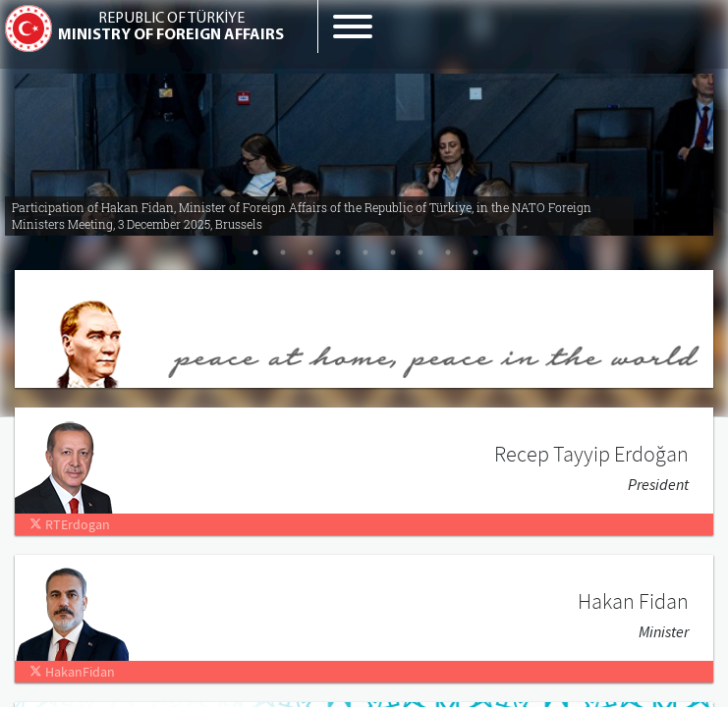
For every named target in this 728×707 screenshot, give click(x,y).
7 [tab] (420, 252)
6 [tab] (393, 252)
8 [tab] (448, 252)
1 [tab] (255, 252)
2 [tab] (283, 252)
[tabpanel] (364, 147)
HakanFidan (72, 672)
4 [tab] (338, 252)
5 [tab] (365, 252)
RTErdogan (70, 524)
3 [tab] (310, 252)
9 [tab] (476, 252)
